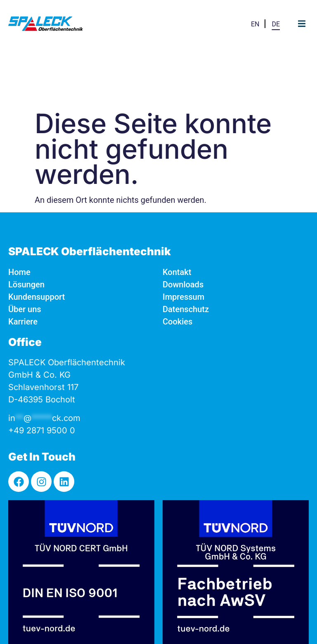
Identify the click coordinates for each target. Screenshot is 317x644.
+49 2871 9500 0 (42, 370)
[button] (302, 24)
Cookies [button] (177, 261)
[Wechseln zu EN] (255, 24)
